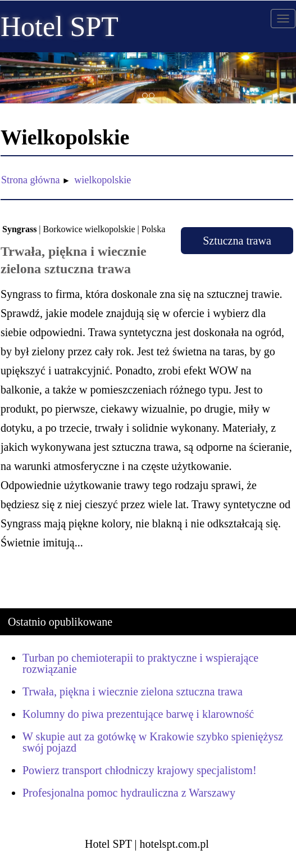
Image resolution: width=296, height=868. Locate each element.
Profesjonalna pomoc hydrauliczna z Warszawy (129, 793)
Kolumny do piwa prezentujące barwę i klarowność (138, 714)
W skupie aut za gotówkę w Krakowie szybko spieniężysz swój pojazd (153, 742)
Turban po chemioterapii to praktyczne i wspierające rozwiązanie (140, 663)
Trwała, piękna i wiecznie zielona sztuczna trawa (133, 691)
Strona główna (30, 180)
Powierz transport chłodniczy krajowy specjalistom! (140, 770)
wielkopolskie (103, 180)
